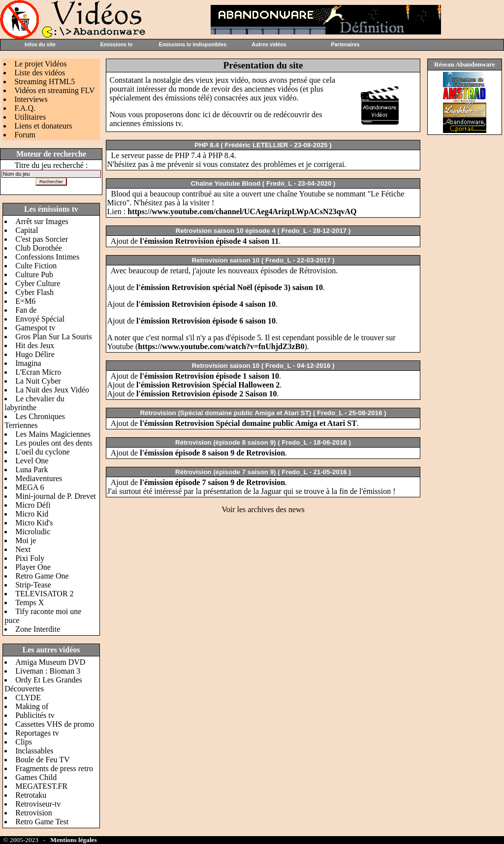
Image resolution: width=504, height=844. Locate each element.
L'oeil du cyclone (42, 452)
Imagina (28, 363)
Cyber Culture (38, 283)
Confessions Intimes (47, 257)
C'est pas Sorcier (42, 239)
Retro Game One (42, 576)
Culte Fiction (36, 266)
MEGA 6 (30, 487)
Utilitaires (30, 117)
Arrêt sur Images (42, 221)
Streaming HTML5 (45, 81)
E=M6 (25, 301)
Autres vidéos (269, 44)
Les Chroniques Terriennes (35, 421)
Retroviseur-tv (38, 804)
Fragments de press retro (54, 768)
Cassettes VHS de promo (55, 724)
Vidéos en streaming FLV (54, 90)
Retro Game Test (42, 822)
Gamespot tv (35, 328)
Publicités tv (35, 715)
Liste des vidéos (40, 73)
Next (23, 549)
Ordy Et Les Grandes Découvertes (43, 684)
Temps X (30, 602)
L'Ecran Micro (38, 372)
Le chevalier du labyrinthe (34, 403)
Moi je (26, 540)
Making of (32, 706)
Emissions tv (117, 44)
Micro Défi (33, 505)
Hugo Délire (35, 354)
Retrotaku (31, 795)
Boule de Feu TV (42, 760)
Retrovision (34, 813)
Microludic (33, 532)
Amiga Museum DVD (50, 662)
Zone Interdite (38, 629)
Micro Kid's (34, 523)
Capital (27, 230)
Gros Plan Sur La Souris (54, 337)
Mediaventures (39, 478)
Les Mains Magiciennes (53, 434)
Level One (32, 461)
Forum (25, 135)
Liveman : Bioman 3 (48, 671)
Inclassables (34, 751)
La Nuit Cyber (38, 381)
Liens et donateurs (43, 126)
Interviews (31, 99)
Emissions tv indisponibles (193, 44)
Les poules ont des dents (54, 443)
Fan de (26, 310)
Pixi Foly (30, 558)
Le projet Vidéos (40, 64)
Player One (33, 567)
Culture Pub (34, 275)
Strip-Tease (33, 585)
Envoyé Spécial (40, 319)
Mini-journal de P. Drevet (56, 496)
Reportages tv (37, 733)
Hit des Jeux (35, 345)
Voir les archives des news (263, 509)
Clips (24, 742)
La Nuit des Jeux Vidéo (52, 390)
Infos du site (40, 44)
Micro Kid (32, 514)
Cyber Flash (34, 292)
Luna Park (31, 470)
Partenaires (345, 44)
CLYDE (28, 698)
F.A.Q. (25, 108)
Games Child (36, 777)
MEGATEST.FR (41, 786)
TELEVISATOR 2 (44, 594)
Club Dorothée (39, 248)
